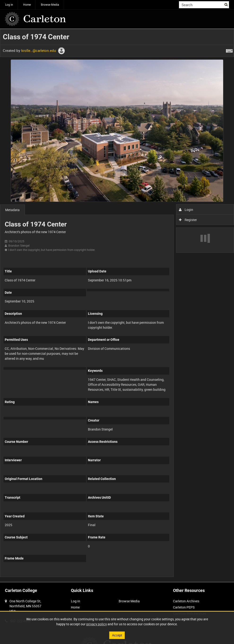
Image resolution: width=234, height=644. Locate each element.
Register (188, 220)
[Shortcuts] (229, 50)
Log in (9, 4)
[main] (117, 305)
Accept (117, 635)
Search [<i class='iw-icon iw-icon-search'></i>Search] (226, 4)
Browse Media (50, 4)
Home (27, 4)
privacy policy (97, 624)
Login (186, 210)
